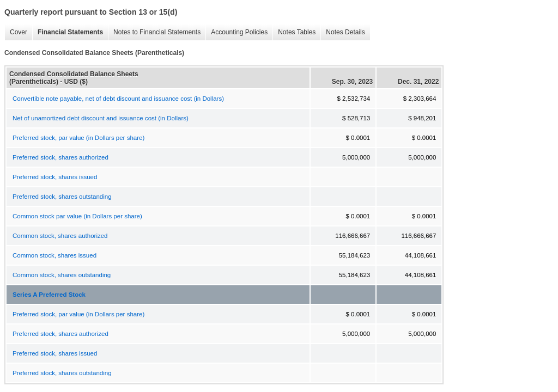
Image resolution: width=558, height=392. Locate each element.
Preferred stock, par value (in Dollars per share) (78, 138)
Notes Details (342, 32)
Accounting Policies (236, 32)
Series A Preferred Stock (49, 295)
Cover (16, 32)
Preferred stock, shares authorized (60, 157)
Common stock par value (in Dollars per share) (77, 216)
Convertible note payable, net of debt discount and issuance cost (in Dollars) (118, 99)
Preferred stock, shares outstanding (62, 197)
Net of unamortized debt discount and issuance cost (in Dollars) (101, 118)
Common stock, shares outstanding (62, 275)
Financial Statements (68, 32)
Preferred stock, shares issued (55, 177)
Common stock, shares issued (54, 255)
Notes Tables (294, 32)
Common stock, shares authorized (60, 236)
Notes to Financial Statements (154, 32)
